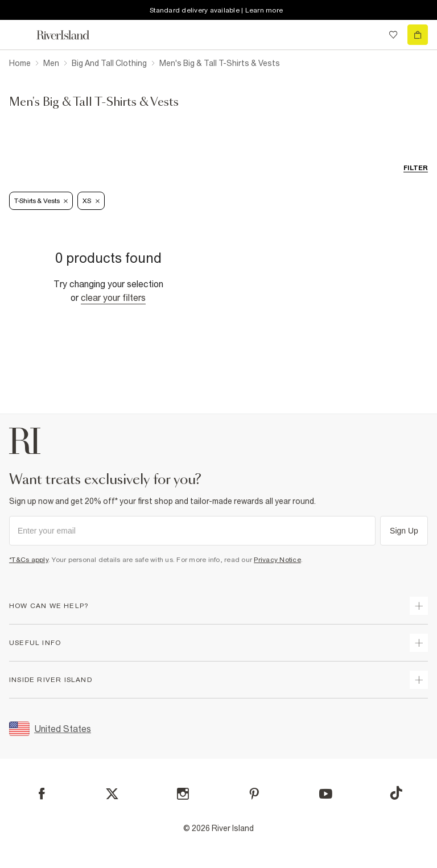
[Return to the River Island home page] (71, 35)
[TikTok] (396, 793)
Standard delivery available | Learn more (216, 10)
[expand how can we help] (419, 606)
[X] (112, 794)
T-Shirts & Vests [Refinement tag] (41, 201)
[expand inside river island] (419, 680)
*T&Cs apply (29, 560)
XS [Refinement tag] (91, 201)
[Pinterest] (254, 794)
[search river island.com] (370, 35)
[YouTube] (326, 794)
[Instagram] (183, 794)
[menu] (19, 35)
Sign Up (404, 531)
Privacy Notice (277, 560)
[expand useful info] (419, 643)
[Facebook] (42, 794)
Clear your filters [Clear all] (113, 297)
